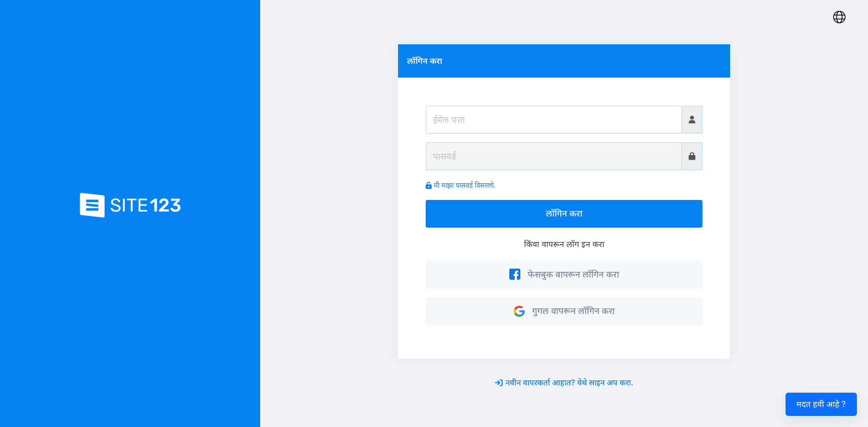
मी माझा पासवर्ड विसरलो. (461, 185)
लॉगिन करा (564, 213)
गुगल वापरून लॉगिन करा (564, 311)
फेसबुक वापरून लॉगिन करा (564, 274)
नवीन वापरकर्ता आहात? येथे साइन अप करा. (564, 382)
